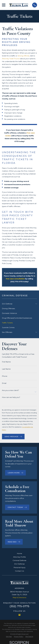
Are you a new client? (10, 390)
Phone (5, 376)
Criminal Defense (19, 560)
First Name (6, 362)
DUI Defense (19, 564)
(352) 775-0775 (20, 606)
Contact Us (19, 571)
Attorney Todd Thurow (11, 59)
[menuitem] (18, 304)
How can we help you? (11, 397)
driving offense (24, 56)
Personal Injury (19, 567)
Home (19, 553)
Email (4, 383)
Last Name (6, 369)
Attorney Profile (19, 557)
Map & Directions (19, 598)
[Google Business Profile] (19, 615)
